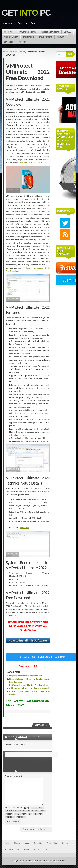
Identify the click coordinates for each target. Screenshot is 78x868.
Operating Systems (50, 32)
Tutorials (22, 42)
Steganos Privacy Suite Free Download (26, 676)
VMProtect (24, 528)
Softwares (13, 52)
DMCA (27, 850)
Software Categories (27, 32)
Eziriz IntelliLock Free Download (32, 163)
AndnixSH (22, 736)
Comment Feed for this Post (38, 829)
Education (9, 42)
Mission (17, 843)
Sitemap (65, 843)
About (27, 843)
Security (23, 52)
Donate (48, 850)
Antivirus (61, 37)
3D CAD (68, 32)
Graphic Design (11, 37)
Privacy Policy (52, 843)
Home (10, 32)
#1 (6, 736)
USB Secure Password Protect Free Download (29, 685)
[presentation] (27, 763)
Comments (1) (41, 725)
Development (46, 37)
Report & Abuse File (12, 850)
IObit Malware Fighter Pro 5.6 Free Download (29, 688)
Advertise (37, 850)
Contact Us (38, 843)
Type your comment (13, 776)
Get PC (26, 13)
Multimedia (29, 37)
